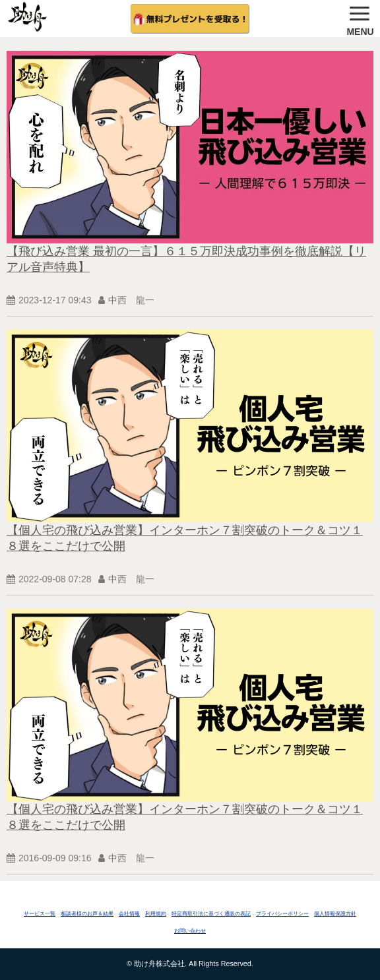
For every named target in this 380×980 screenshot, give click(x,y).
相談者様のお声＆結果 (87, 914)
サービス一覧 (40, 914)
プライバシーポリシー (282, 914)
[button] (360, 18)
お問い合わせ (190, 931)
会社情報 (129, 914)
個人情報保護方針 (335, 914)
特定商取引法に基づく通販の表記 (211, 914)
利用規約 (156, 914)
